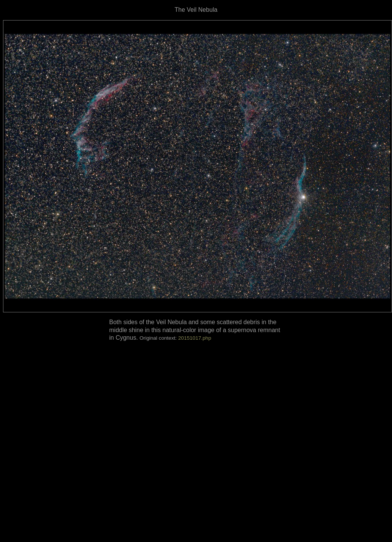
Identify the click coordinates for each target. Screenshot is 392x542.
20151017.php (195, 338)
